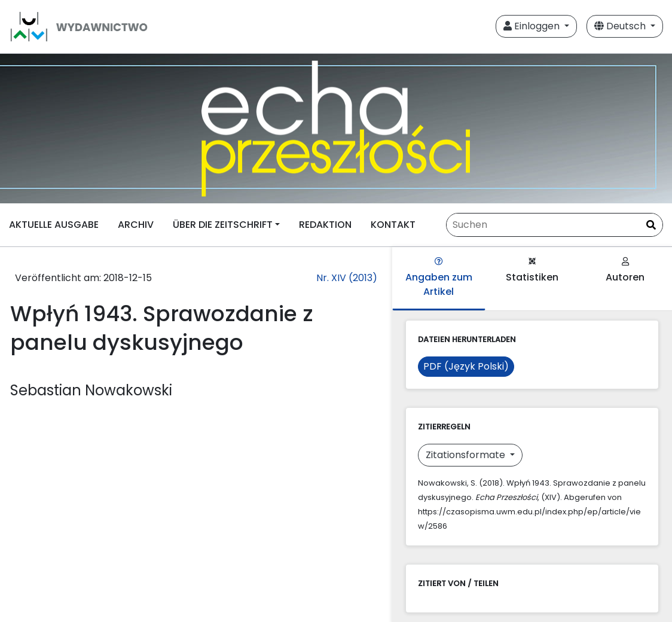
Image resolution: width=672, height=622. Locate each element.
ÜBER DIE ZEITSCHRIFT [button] (223, 225)
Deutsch (621, 26)
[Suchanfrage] (555, 225)
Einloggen (533, 26)
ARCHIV (136, 225)
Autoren (625, 271)
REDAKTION (325, 225)
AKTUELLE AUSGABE (54, 225)
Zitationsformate (467, 455)
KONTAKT (393, 225)
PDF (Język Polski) (466, 366)
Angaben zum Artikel (439, 278)
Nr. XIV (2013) (347, 278)
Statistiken (532, 271)
